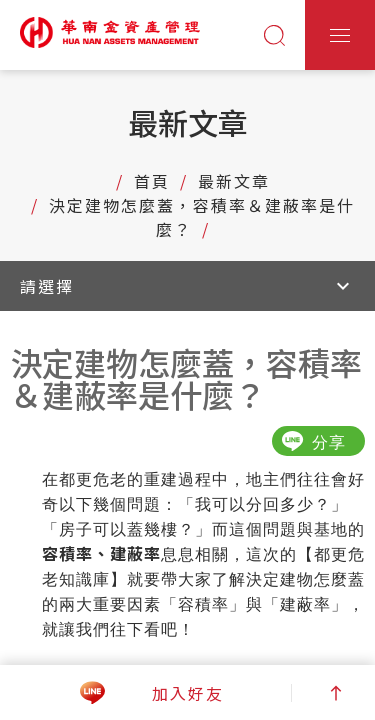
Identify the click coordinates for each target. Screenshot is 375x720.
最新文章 (234, 181)
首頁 (152, 181)
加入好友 (188, 693)
